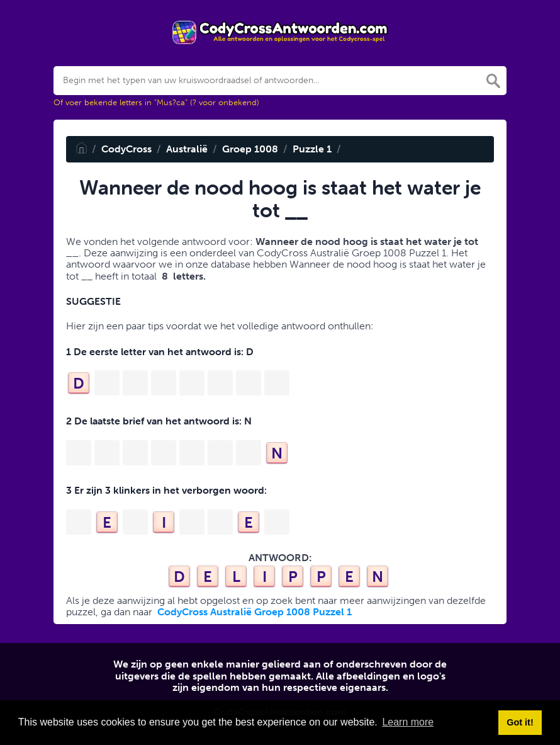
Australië (187, 149)
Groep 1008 (250, 149)
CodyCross (126, 149)
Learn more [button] (408, 722)
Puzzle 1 (312, 149)
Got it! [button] (520, 722)
